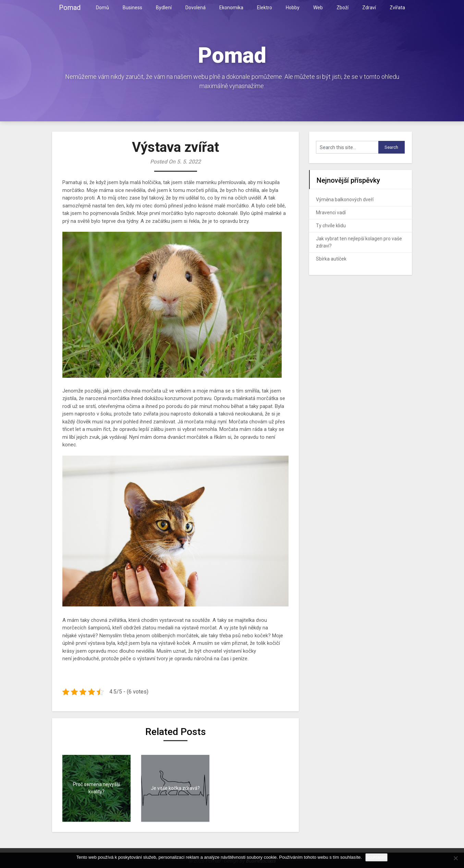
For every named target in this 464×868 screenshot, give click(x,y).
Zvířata (397, 8)
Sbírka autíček (331, 259)
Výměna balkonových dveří (345, 200)
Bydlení (164, 8)
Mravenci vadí (331, 213)
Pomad (70, 8)
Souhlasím (376, 857)
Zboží (343, 8)
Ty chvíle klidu (331, 226)
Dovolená (196, 8)
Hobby (293, 8)
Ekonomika (231, 8)
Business (132, 8)
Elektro (265, 8)
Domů (102, 8)
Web (318, 8)
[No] (455, 858)
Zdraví (369, 8)
